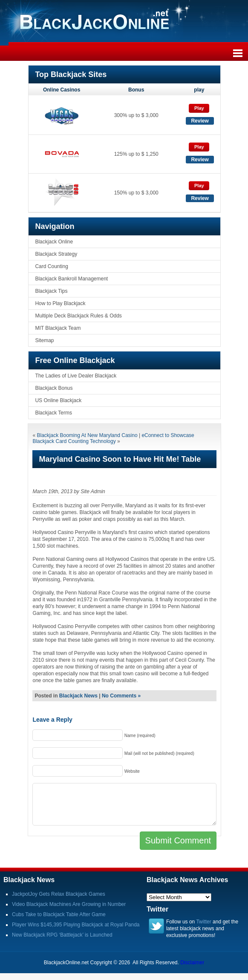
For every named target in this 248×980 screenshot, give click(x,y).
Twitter (203, 922)
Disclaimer (192, 963)
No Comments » (121, 696)
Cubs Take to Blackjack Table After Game (59, 914)
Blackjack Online (54, 242)
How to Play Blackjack (60, 303)
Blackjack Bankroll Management (71, 279)
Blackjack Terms (53, 413)
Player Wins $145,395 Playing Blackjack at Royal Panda (76, 925)
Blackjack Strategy (56, 254)
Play (199, 108)
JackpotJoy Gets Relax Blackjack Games (59, 894)
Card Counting (51, 266)
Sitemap (44, 340)
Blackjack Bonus (54, 388)
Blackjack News (78, 696)
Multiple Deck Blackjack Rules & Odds (78, 316)
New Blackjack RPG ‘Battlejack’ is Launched (62, 935)
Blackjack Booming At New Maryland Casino (87, 435)
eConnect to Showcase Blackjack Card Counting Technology (113, 438)
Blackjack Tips (51, 291)
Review (200, 121)
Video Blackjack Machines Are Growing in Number (69, 904)
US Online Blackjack (58, 400)
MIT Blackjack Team (58, 328)
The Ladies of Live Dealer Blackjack (76, 376)
